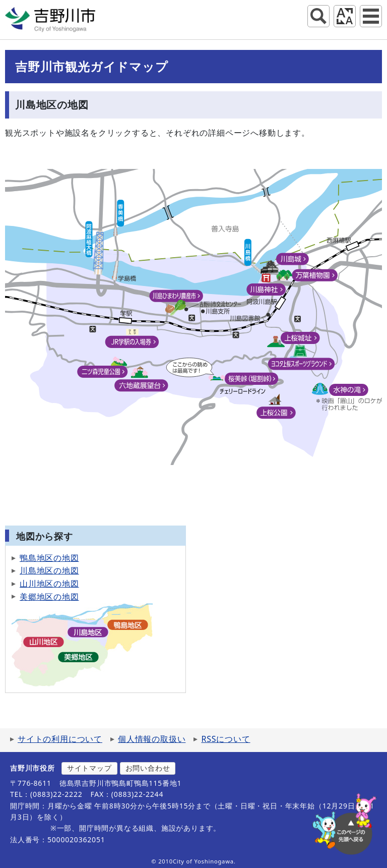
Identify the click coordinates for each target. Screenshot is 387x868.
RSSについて (225, 739)
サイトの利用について (60, 739)
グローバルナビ (371, 16)
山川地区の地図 (49, 584)
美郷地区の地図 (49, 597)
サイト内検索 (318, 16)
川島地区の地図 (49, 570)
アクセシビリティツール (345, 16)
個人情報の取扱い (152, 739)
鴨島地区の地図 (49, 558)
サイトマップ (89, 768)
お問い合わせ (148, 768)
